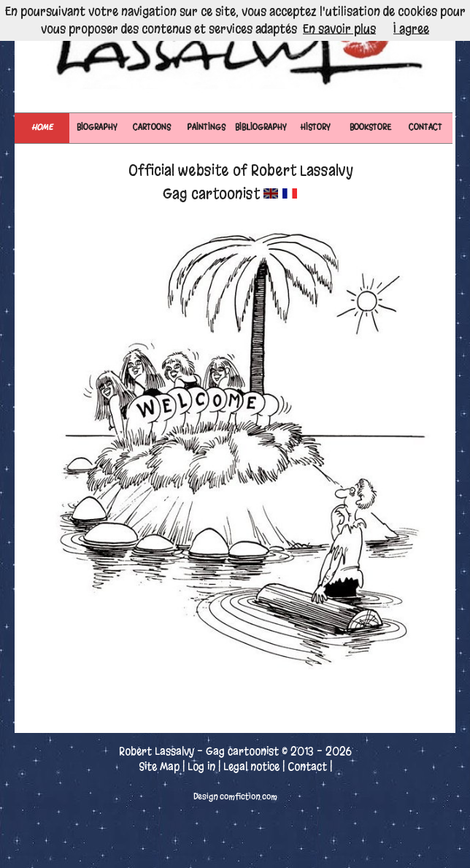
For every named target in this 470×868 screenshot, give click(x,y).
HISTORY (316, 127)
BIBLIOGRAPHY (261, 127)
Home (42, 127)
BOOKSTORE (370, 127)
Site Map (159, 767)
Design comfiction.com (235, 796)
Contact (307, 767)
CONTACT (425, 127)
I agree (411, 29)
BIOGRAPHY (97, 127)
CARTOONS (152, 127)
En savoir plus (339, 29)
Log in (201, 767)
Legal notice (251, 767)
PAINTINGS (206, 127)
